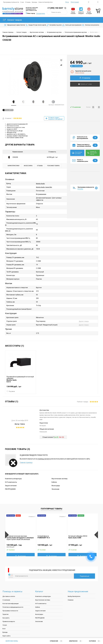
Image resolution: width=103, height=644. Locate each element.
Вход (67, 2)
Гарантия (5, 614)
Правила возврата (9, 621)
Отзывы (28, 2)
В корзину (85, 78)
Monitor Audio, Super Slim (45, 187)
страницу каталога (44, 458)
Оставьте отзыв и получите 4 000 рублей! (54, 118)
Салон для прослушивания (72, 25)
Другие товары (84, 321)
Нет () (62, 436)
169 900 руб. (52, 545)
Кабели (54, 481)
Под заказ (11, 391)
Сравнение (55, 641)
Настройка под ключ (54, 25)
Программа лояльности (11, 2)
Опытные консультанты (90, 25)
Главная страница (26, 462)
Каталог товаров (12, 20)
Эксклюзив (55, 488)
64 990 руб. (52, 157)
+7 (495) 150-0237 (55, 8)
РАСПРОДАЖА (10, 488)
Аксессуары (56, 485)
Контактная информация (11, 603)
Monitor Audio (41, 183)
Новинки (71, 599)
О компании (6, 599)
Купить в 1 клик (85, 84)
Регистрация (75, 2)
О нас (22, 2)
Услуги (5, 624)
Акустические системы (60, 478)
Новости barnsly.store (45, 2)
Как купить (6, 617)
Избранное (74, 641)
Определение (40, 13)
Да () (56, 436)
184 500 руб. (21, 545)
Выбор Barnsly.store (74, 596)
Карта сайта (6, 635)
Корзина (93, 641)
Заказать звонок (66, 8)
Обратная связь (10, 641)
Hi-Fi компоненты (11, 481)
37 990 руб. (82, 545)
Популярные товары (51, 508)
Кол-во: (89, 107)
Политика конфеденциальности (13, 606)
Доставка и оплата (9, 596)
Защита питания (11, 485)
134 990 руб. (21, 387)
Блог (4, 628)
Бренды (35, 2)
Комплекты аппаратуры (13, 478)
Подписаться (84, 575)
